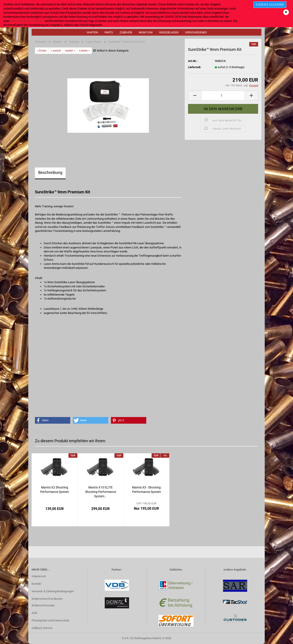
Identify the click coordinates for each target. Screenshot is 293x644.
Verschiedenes (196, 32)
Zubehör (126, 32)
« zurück (56, 51)
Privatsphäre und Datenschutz (50, 620)
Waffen (92, 32)
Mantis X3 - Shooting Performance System (146, 490)
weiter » (70, 51)
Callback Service (42, 628)
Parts (109, 32)
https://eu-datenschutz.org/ (28, 21)
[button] (53, 420)
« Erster (42, 51)
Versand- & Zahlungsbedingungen (53, 591)
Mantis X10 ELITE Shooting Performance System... (101, 492)
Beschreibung (50, 172)
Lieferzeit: (195, 67)
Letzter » (84, 51)
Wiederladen (169, 32)
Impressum (39, 576)
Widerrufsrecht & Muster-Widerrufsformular (47, 602)
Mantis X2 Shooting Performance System (55, 490)
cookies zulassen (270, 5)
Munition (146, 32)
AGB (34, 613)
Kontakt (36, 584)
